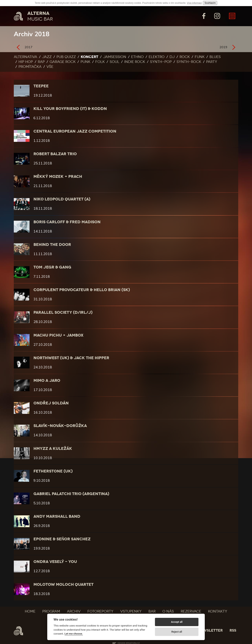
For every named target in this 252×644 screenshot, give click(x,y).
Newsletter (210, 630)
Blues (215, 57)
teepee (41, 86)
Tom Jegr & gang (52, 267)
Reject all (177, 632)
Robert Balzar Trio (55, 154)
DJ (172, 57)
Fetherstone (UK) (53, 471)
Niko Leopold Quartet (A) (62, 199)
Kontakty (218, 611)
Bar (152, 611)
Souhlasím (210, 3)
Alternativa (25, 57)
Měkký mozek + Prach (58, 176)
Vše (50, 67)
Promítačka (30, 67)
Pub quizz (66, 57)
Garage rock (63, 62)
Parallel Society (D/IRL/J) (63, 312)
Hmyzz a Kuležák (53, 448)
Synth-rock (189, 62)
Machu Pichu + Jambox (58, 335)
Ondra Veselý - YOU (55, 562)
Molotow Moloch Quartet (63, 584)
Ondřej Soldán (51, 403)
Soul (114, 62)
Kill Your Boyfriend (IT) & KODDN (70, 109)
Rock (185, 57)
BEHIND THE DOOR (52, 244)
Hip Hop (26, 62)
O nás (168, 611)
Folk (100, 62)
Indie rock (135, 62)
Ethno (137, 57)
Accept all (177, 622)
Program (51, 611)
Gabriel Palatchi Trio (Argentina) (71, 494)
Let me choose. (74, 634)
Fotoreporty (100, 611)
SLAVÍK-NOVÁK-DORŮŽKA (60, 426)
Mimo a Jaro (47, 380)
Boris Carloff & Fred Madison (67, 222)
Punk (85, 62)
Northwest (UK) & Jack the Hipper (71, 358)
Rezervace (191, 611)
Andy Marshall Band (57, 516)
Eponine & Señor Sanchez (62, 539)
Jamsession (115, 57)
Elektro (157, 57)
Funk (200, 57)
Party (212, 62)
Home (30, 611)
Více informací (194, 3)
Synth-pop (161, 62)
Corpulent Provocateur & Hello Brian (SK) (82, 290)
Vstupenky (131, 611)
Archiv (74, 611)
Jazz (47, 57)
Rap (41, 62)
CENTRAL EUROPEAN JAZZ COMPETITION (75, 131)
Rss (233, 630)
